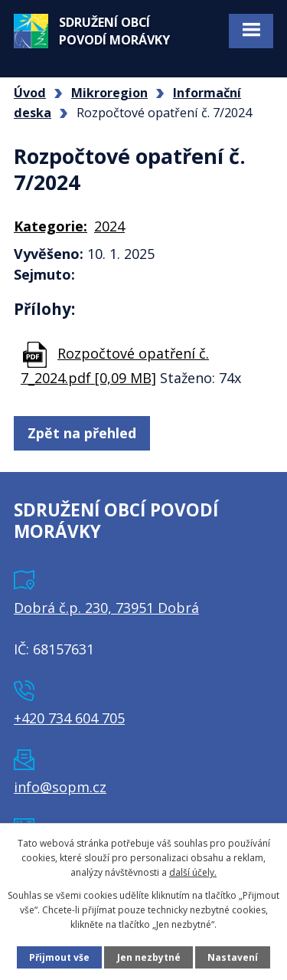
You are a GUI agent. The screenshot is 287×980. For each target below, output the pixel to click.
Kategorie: (51, 226)
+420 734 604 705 (69, 718)
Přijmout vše (59, 957)
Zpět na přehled (82, 433)
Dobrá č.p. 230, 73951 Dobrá (106, 608)
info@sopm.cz (60, 787)
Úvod (30, 93)
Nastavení (233, 957)
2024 (109, 226)
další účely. (193, 872)
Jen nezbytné (149, 957)
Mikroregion (109, 93)
